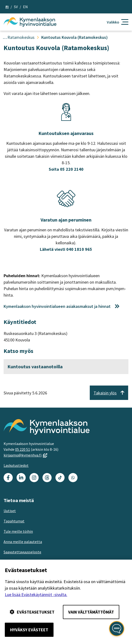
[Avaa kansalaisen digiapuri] (117, 629)
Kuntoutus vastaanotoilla (35, 366)
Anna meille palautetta (23, 542)
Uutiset (10, 511)
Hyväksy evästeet (29, 630)
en (25, 7)
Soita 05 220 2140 (66, 169)
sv (16, 7)
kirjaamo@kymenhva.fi (25, 455)
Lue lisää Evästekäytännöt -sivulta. (36, 594)
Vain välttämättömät (91, 612)
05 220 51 (23, 449)
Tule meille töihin (18, 531)
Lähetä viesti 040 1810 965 (66, 249)
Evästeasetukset (32, 612)
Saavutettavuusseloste (22, 552)
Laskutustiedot (16, 465)
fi (7, 7)
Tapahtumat (14, 521)
